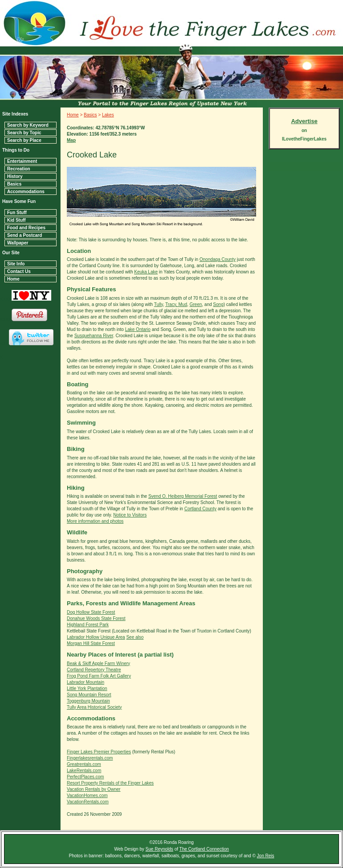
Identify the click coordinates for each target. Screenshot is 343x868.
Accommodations (26, 192)
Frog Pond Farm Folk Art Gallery (99, 676)
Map (71, 140)
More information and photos (95, 521)
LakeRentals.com (84, 771)
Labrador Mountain (86, 682)
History (15, 176)
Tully (159, 304)
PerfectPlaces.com (85, 777)
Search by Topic (24, 133)
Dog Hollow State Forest (91, 612)
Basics (14, 184)
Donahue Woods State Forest (96, 618)
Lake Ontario (138, 329)
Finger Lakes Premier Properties (99, 752)
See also (135, 637)
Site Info (16, 264)
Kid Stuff (16, 220)
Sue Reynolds (159, 849)
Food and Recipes (26, 228)
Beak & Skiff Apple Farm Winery (98, 663)
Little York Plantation (87, 688)
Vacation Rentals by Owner (94, 789)
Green (196, 304)
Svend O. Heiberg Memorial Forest (183, 496)
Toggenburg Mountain (88, 701)
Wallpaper (18, 243)
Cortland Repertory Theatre (94, 670)
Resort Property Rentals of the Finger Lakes (110, 783)
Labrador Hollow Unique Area (96, 637)
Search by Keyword (28, 125)
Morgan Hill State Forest (91, 643)
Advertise (304, 121)
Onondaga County (218, 259)
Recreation (19, 169)
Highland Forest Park (88, 625)
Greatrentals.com (84, 764)
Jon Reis (266, 856)
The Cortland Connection (204, 849)
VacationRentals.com (88, 802)
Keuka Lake (146, 272)
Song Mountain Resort (89, 695)
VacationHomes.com (87, 796)
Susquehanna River (94, 336)
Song (218, 304)
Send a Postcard (24, 235)
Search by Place (24, 140)
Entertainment (22, 161)
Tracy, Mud (176, 304)
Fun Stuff (17, 213)
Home (13, 279)
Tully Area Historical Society (94, 707)
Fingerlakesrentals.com (90, 758)
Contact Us (19, 271)
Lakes (108, 115)
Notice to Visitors (130, 515)
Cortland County (200, 509)
